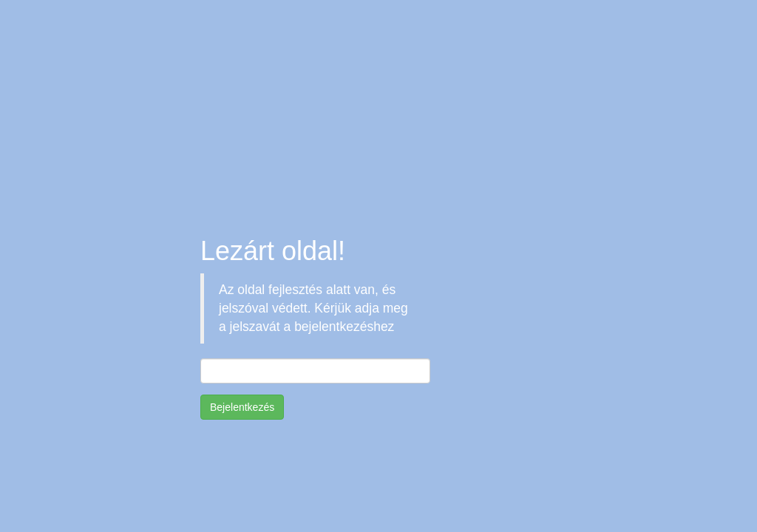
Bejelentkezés (242, 407)
